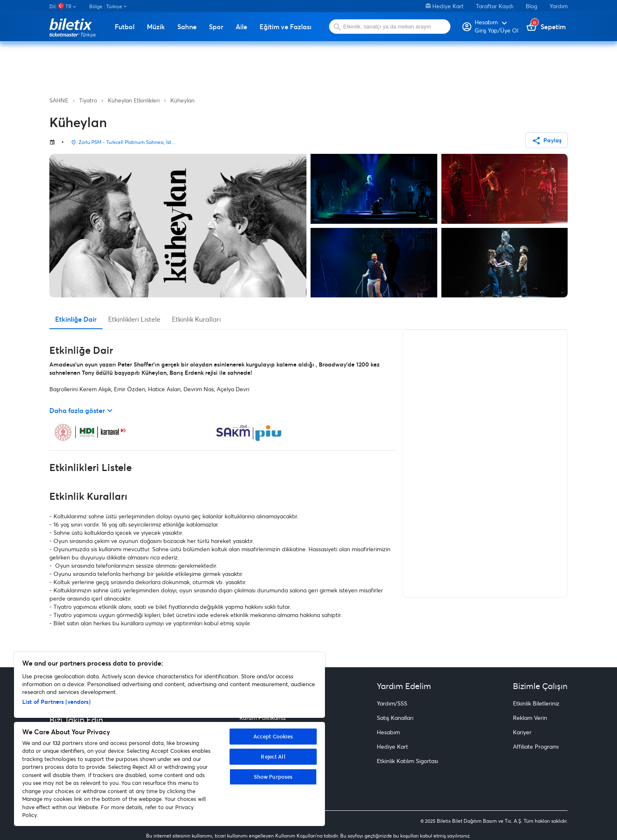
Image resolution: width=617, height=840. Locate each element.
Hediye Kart (445, 6)
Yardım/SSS (392, 703)
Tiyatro (88, 100)
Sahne (187, 27)
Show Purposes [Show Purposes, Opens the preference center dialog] (273, 777)
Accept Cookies (273, 736)
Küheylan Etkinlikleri (134, 100)
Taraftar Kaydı (495, 6)
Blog (531, 6)
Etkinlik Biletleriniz (536, 703)
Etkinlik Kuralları (196, 319)
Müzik (156, 27)
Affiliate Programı (536, 746)
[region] (169, 739)
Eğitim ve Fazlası (285, 27)
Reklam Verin (530, 718)
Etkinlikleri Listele (134, 319)
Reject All (273, 756)
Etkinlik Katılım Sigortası (407, 761)
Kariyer (522, 732)
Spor (216, 27)
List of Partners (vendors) (56, 702)
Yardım (559, 6)
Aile (241, 27)
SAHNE (59, 100)
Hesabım (388, 732)
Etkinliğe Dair (76, 319)
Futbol (125, 27)
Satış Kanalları (395, 718)
